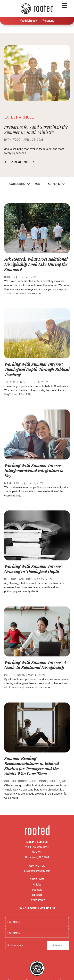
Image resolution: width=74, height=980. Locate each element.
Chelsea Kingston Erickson (25, 781)
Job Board (37, 895)
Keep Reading (16, 162)
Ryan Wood (13, 140)
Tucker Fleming (16, 382)
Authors (54, 184)
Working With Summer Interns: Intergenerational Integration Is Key (34, 470)
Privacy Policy (37, 900)
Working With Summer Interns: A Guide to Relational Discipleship (35, 665)
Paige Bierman (15, 675)
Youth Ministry (28, 21)
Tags (36, 184)
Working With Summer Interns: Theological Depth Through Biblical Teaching (37, 369)
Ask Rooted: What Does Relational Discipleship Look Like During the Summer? (36, 264)
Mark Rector (14, 483)
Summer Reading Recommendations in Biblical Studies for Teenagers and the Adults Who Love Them (31, 766)
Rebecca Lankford (18, 579)
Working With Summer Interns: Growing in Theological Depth (34, 569)
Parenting (48, 21)
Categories (17, 184)
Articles (37, 885)
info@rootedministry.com (37, 871)
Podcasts (37, 890)
